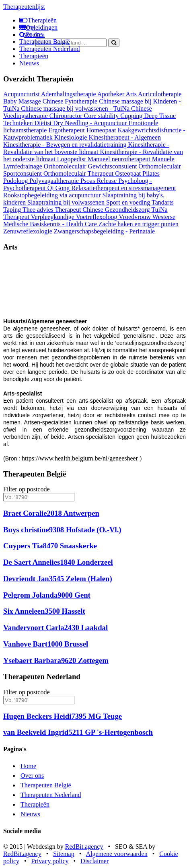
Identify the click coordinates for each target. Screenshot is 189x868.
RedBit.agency (84, 847)
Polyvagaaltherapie (55, 181)
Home (27, 27)
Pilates (151, 173)
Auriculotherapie (160, 94)
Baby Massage (23, 101)
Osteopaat (129, 173)
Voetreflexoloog (98, 217)
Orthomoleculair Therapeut (79, 173)
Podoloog (16, 181)
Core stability (102, 116)
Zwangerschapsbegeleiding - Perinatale (104, 231)
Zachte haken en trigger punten (139, 224)
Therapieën (34, 56)
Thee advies (39, 210)
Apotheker (112, 94)
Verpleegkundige (53, 217)
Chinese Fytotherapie (71, 101)
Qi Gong (60, 188)
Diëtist (44, 123)
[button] (17, 297)
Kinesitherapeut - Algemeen (125, 137)
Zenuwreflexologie (29, 231)
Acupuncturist (22, 94)
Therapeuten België (45, 42)
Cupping (132, 116)
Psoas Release (99, 181)
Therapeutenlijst (24, 7)
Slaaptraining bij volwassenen (67, 202)
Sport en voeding (129, 202)
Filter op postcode (27, 489)
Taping (13, 210)
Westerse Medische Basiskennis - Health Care (89, 220)
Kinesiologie (72, 137)
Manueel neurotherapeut (120, 159)
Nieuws (29, 63)
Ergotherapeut (67, 130)
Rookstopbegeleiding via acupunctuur (53, 195)
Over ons (31, 34)
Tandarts (163, 202)
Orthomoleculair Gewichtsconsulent (91, 166)
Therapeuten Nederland (50, 49)
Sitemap (64, 854)
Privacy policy (50, 861)
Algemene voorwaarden (116, 854)
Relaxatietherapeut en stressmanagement (123, 188)
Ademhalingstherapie (69, 94)
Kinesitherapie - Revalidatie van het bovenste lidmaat (86, 148)
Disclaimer (94, 861)
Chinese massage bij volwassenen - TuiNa (76, 108)
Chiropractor (67, 116)
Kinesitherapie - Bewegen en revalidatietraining (66, 145)
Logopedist (72, 159)
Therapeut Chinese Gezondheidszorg (103, 210)
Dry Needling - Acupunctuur (91, 123)
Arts (132, 94)
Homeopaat (102, 130)
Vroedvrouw (136, 217)
